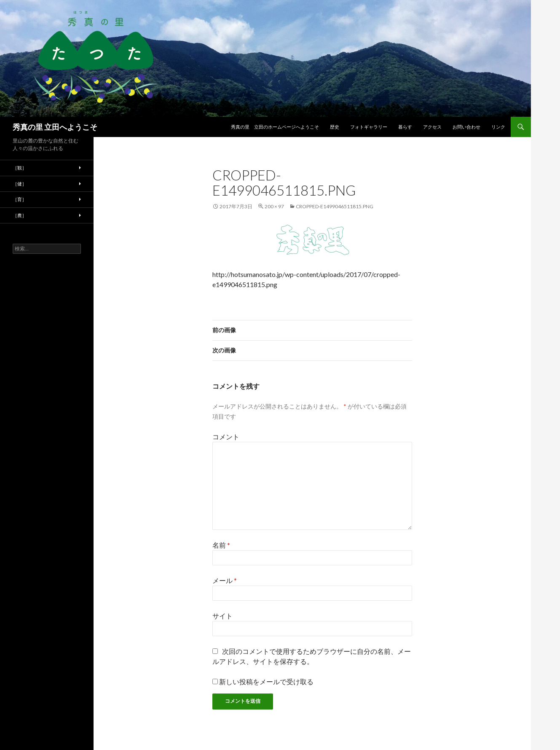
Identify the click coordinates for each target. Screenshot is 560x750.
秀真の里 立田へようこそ (55, 127)
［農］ (20, 215)
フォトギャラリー (369, 127)
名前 (221, 545)
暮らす (405, 127)
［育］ (20, 199)
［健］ (20, 184)
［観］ (20, 168)
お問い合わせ (466, 127)
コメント (226, 437)
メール (225, 580)
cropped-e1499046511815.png (335, 206)
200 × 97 (274, 206)
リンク (498, 127)
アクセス (432, 127)
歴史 (335, 127)
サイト (222, 616)
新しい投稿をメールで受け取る (266, 681)
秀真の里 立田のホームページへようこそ (275, 127)
